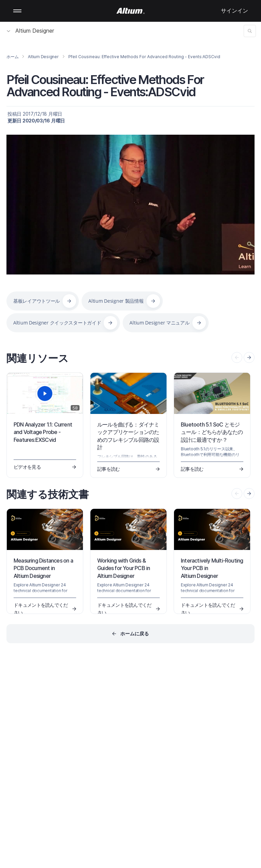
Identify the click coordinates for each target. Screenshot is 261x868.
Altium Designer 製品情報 (116, 301)
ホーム (12, 57)
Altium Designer (30, 31)
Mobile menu (17, 11)
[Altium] (131, 11)
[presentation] (249, 357)
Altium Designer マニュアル (159, 323)
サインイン (234, 11)
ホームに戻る (135, 633)
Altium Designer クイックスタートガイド (57, 323)
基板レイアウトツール (37, 301)
